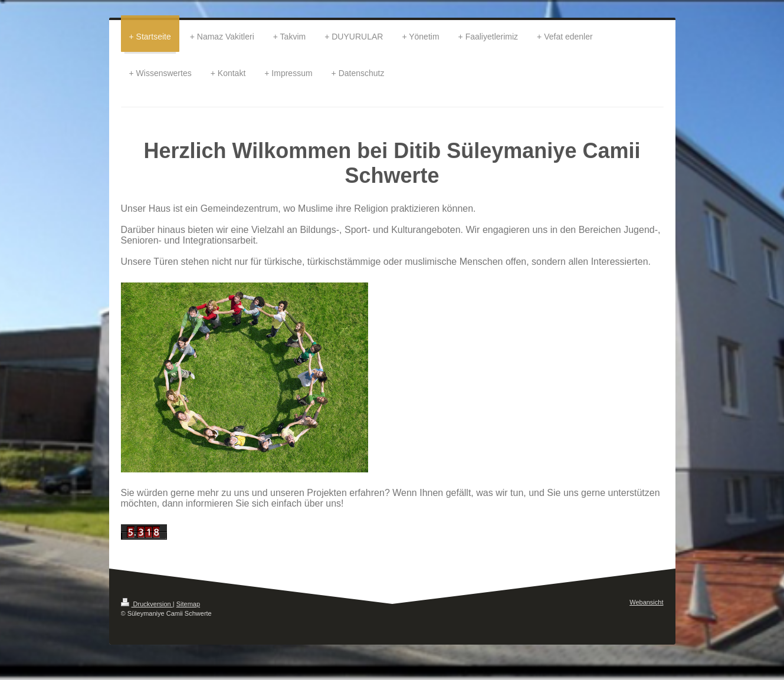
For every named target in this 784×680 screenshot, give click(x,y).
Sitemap (188, 604)
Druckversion (147, 604)
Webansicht (646, 602)
